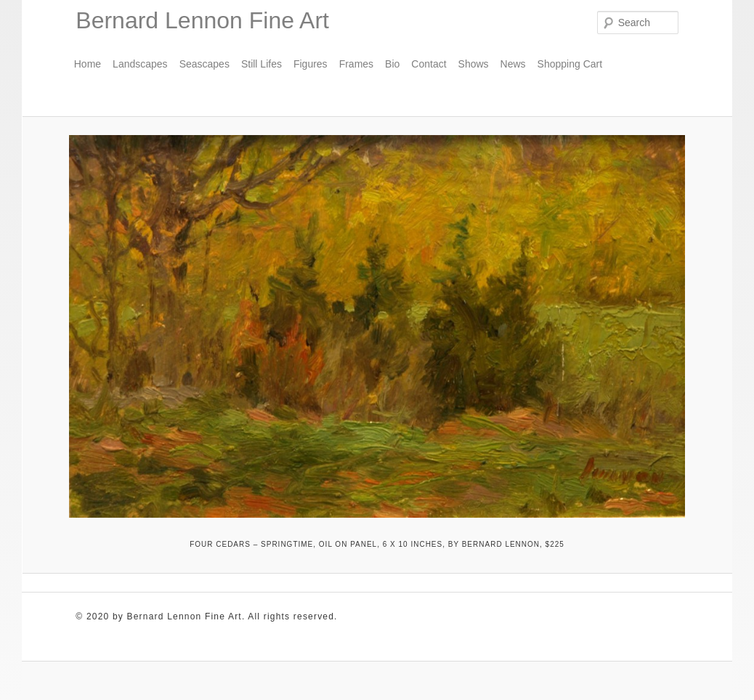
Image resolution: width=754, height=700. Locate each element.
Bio (392, 64)
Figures (311, 64)
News (513, 64)
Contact (429, 64)
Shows (474, 64)
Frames (356, 64)
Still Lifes (262, 64)
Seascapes (204, 64)
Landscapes (140, 64)
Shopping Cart (570, 64)
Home (88, 64)
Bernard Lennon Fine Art (202, 20)
